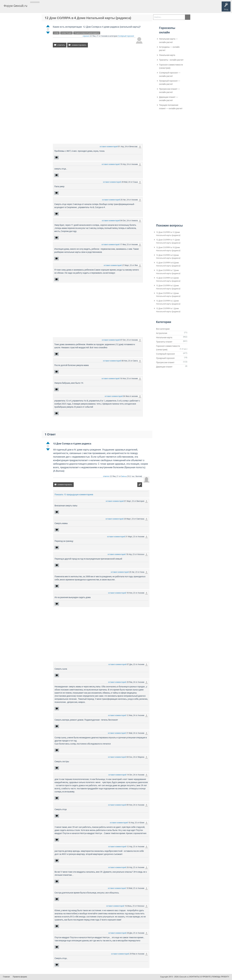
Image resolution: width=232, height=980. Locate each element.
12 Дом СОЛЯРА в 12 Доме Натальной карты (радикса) (168, 234)
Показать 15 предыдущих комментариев (74, 495)
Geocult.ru (184, 977)
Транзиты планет (164, 342)
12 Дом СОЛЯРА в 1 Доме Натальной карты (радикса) (168, 310)
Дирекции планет (164, 367)
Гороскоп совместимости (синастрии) (171, 66)
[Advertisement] (98, 75)
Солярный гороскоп (126, 36)
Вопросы (45, 8)
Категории (65, 8)
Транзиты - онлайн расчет (171, 60)
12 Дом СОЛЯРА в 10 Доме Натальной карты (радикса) (168, 249)
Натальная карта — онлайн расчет (168, 40)
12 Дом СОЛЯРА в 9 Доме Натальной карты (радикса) (168, 257)
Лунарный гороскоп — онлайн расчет (170, 82)
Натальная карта (164, 337)
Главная (35, 8)
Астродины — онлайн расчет (169, 49)
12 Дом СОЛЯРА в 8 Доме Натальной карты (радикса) (168, 264)
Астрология (162, 333)
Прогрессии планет (165, 362)
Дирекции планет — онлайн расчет (169, 99)
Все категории (163, 329)
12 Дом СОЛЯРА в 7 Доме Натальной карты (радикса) (168, 272)
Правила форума (20, 977)
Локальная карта (167, 55)
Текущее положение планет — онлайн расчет (171, 107)
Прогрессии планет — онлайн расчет (169, 91)
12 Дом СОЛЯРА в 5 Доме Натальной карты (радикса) (168, 287)
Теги (54, 8)
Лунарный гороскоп (165, 358)
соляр (56, 33)
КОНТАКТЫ (194, 977)
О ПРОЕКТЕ (206, 977)
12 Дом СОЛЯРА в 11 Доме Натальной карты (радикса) (168, 241)
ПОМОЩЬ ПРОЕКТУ (221, 977)
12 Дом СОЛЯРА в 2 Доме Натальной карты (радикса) (168, 302)
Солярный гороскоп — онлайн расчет (170, 74)
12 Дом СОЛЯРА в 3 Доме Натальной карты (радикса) (168, 295)
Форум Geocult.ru (15, 6)
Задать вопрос (78, 8)
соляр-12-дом (66, 33)
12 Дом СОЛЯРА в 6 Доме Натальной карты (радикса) (168, 279)
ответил (106, 476)
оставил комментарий (109, 147)
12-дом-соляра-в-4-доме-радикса (87, 33)
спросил (86, 36)
